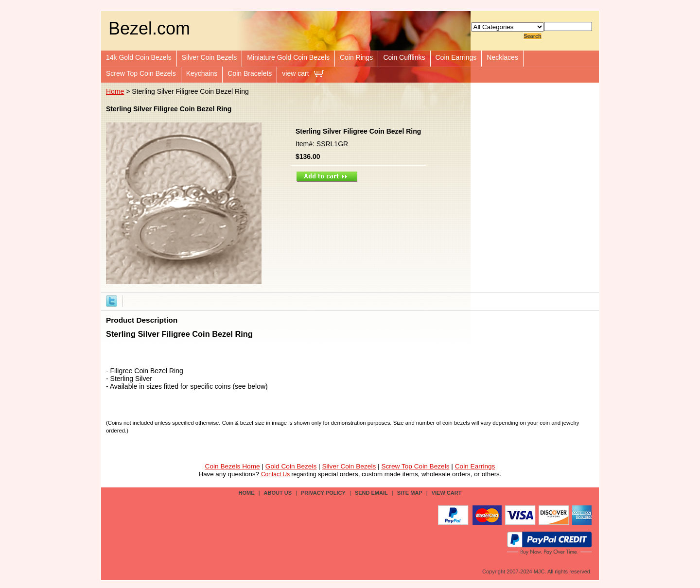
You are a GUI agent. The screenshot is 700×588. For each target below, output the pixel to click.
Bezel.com (149, 28)
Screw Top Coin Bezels (141, 73)
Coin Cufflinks (404, 57)
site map (410, 493)
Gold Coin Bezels (291, 466)
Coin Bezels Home (233, 466)
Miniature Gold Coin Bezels (288, 57)
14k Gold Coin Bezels (139, 57)
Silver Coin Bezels (210, 57)
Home (115, 91)
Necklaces (502, 57)
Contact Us (275, 474)
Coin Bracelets (250, 73)
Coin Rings (356, 57)
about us (278, 493)
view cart (295, 73)
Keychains (202, 73)
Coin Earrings (456, 57)
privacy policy (323, 493)
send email (371, 493)
